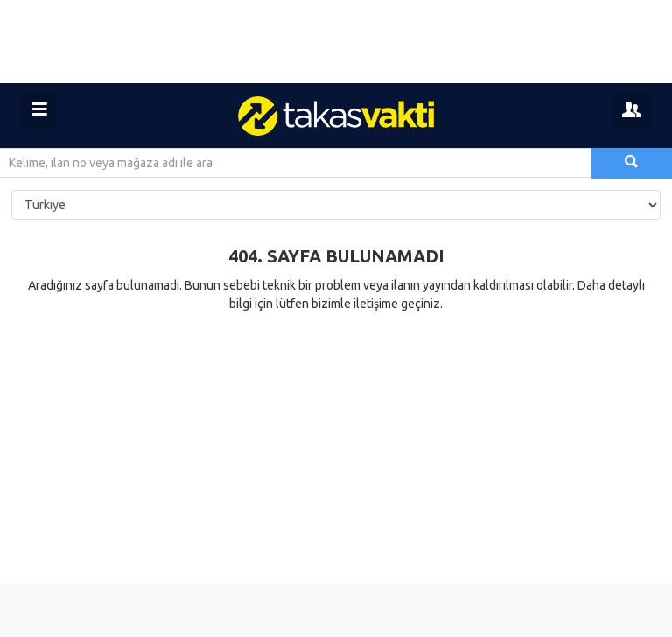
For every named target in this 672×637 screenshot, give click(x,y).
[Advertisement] (336, 42)
